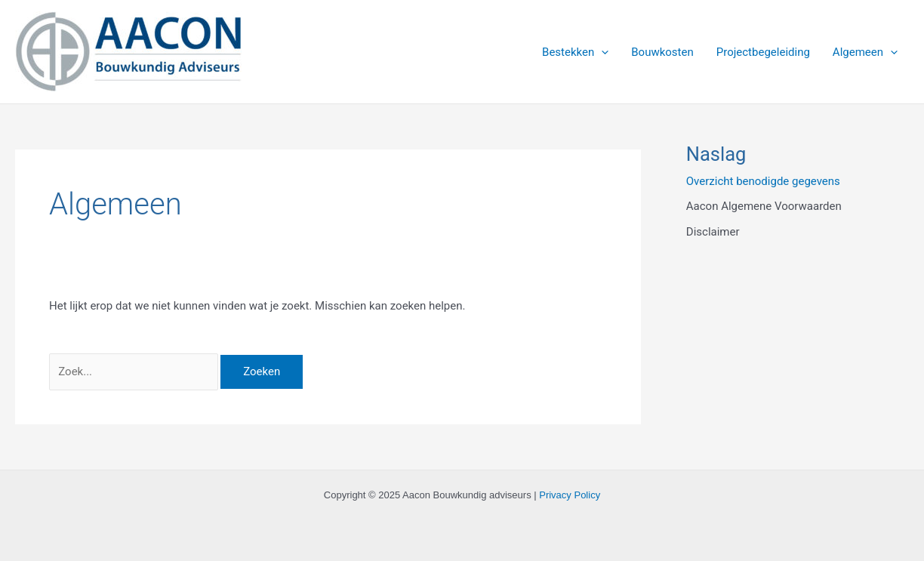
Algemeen (865, 52)
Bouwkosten (662, 52)
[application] (601, 52)
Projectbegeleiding (763, 52)
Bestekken (575, 52)
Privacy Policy (570, 495)
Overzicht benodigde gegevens (763, 181)
